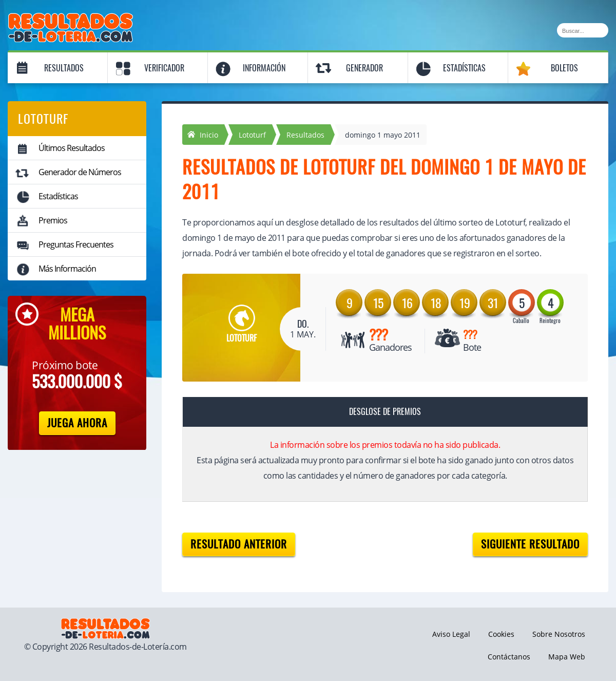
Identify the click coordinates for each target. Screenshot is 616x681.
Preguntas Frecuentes (76, 244)
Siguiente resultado (530, 544)
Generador (364, 68)
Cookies (501, 634)
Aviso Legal (451, 634)
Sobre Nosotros (559, 634)
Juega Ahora (77, 423)
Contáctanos (509, 657)
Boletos (564, 68)
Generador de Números (80, 172)
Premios (53, 220)
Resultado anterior (239, 544)
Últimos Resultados (72, 148)
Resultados (64, 68)
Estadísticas (464, 68)
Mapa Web (567, 657)
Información (264, 68)
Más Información (67, 269)
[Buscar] (583, 30)
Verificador (164, 68)
